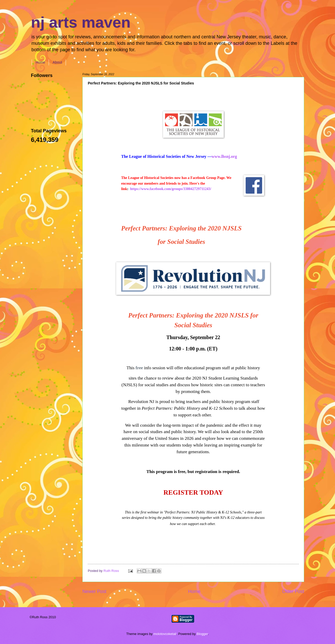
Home (40, 62)
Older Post (293, 591)
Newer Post (94, 591)
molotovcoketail (165, 634)
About (57, 62)
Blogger (202, 634)
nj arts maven (81, 22)
